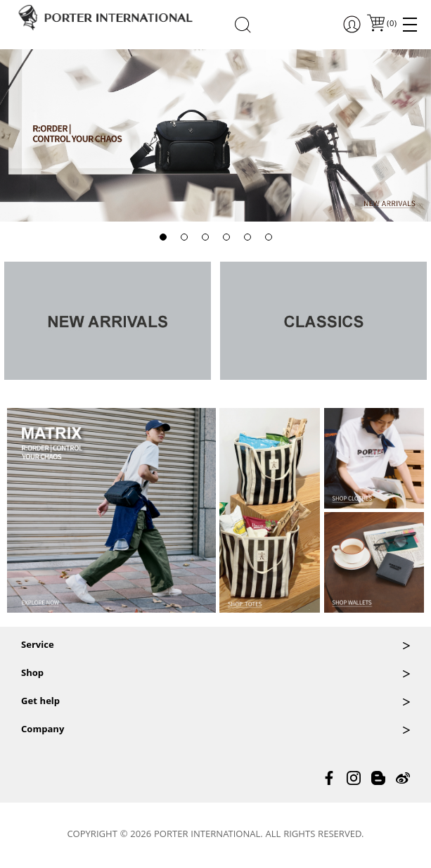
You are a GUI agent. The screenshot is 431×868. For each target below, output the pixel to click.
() (391, 24)
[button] (163, 237)
